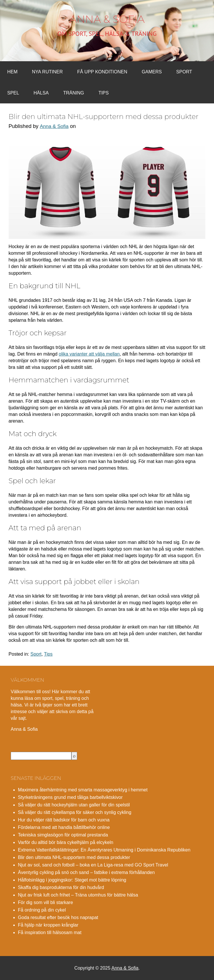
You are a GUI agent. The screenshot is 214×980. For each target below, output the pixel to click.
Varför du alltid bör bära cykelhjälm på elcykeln (66, 842)
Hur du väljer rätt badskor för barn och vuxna (64, 820)
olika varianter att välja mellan (89, 354)
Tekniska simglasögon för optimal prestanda (63, 835)
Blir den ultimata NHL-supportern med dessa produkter (74, 857)
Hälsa (41, 93)
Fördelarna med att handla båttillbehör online (64, 827)
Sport (184, 72)
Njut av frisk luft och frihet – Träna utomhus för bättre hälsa (78, 895)
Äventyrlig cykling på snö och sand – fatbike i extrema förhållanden (86, 872)
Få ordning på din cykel (42, 910)
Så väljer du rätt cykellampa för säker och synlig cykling (75, 812)
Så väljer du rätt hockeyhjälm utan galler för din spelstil (74, 805)
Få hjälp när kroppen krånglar (48, 925)
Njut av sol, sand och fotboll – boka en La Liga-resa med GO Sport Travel (93, 865)
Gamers (152, 72)
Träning (73, 93)
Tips (104, 93)
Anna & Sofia (107, 19)
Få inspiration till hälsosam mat (50, 932)
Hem (12, 72)
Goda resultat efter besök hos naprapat (58, 917)
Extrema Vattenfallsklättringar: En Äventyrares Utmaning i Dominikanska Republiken (104, 850)
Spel (13, 93)
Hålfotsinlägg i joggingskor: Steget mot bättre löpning (72, 880)
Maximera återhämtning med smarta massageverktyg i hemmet (83, 790)
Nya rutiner (47, 72)
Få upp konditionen (102, 72)
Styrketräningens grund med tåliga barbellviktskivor (70, 797)
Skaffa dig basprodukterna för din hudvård (61, 887)
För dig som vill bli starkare (45, 902)
